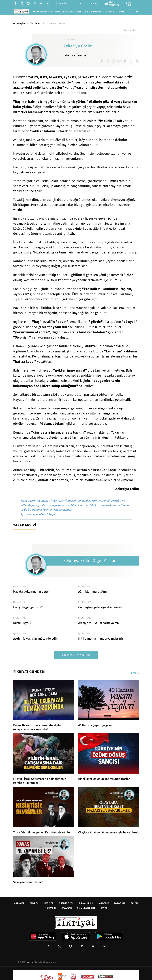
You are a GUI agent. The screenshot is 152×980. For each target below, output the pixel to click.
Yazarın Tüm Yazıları (76, 655)
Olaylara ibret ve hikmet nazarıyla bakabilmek (109, 833)
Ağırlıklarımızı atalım (92, 592)
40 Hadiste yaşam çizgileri (95, 725)
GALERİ (79, 12)
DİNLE (122, 12)
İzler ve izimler (56, 23)
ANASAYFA (19, 903)
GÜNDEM (34, 903)
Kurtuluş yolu (22, 623)
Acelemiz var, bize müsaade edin (36, 639)
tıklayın (52, 514)
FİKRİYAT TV (98, 12)
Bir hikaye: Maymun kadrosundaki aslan (104, 779)
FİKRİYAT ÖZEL (111, 12)
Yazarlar (36, 23)
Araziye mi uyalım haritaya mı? (99, 623)
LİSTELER (88, 12)
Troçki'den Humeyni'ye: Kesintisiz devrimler (42, 833)
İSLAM (51, 12)
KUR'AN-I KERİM (40, 12)
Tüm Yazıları (130, 30)
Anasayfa (19, 23)
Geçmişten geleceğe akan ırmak (100, 607)
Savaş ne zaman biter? (28, 882)
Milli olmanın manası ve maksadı (101, 639)
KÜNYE (104, 908)
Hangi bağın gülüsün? (28, 607)
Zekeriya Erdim (78, 46)
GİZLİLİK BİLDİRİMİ (86, 908)
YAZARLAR (59, 12)
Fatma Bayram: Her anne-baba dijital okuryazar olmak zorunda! (37, 727)
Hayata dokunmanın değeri (32, 592)
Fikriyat (30, 962)
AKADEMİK (70, 12)
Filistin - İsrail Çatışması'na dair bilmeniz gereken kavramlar (40, 781)
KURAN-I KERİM (86, 903)
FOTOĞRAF (120, 903)
